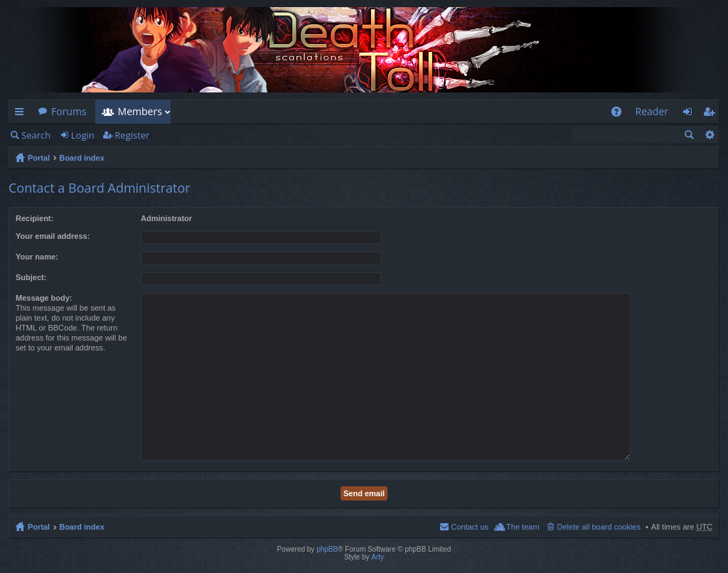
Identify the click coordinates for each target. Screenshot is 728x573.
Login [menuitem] (691, 114)
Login (83, 135)
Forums (69, 111)
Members (140, 111)
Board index (82, 158)
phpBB (327, 549)
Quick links (22, 114)
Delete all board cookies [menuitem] (599, 527)
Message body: (44, 298)
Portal (39, 158)
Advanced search (709, 134)
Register (132, 135)
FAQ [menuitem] (620, 114)
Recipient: (34, 218)
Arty (378, 557)
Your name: (37, 257)
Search (36, 135)
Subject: (31, 277)
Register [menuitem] (712, 114)
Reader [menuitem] (652, 111)
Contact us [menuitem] (470, 527)
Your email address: (53, 236)
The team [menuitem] (523, 527)
